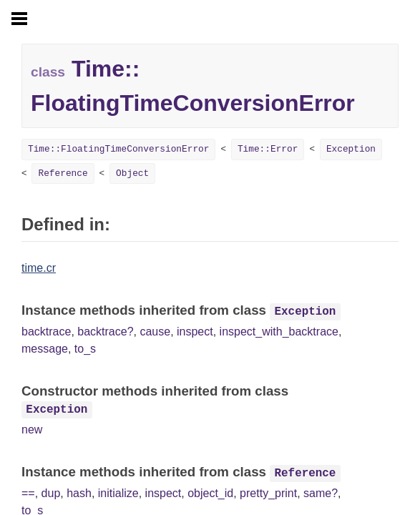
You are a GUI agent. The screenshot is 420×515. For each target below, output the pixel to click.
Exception (351, 149)
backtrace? (105, 332)
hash (79, 493)
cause (155, 332)
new (32, 430)
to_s (85, 349)
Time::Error (268, 149)
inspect (195, 332)
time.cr (39, 268)
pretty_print (268, 493)
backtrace (46, 332)
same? (321, 493)
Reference (63, 173)
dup (51, 493)
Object (132, 173)
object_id (210, 493)
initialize (118, 493)
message (45, 349)
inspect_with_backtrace (279, 332)
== (28, 493)
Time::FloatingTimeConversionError (118, 149)
